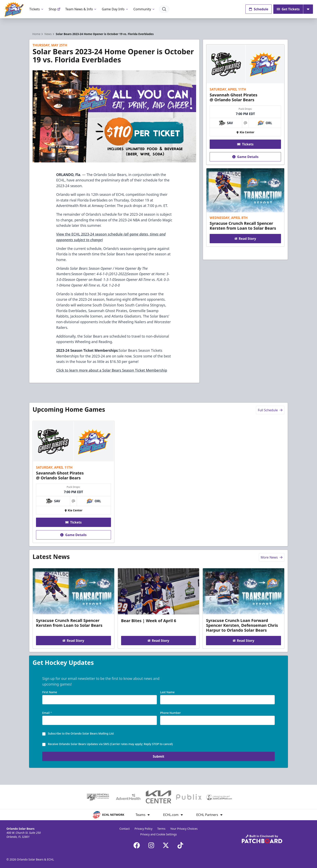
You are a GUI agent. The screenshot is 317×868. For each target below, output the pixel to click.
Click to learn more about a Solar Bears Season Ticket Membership (112, 370)
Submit (159, 757)
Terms (161, 829)
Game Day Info (115, 9)
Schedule (259, 9)
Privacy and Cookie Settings (159, 834)
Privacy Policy (144, 829)
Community (144, 9)
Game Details (245, 157)
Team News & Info (81, 9)
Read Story (245, 239)
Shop (55, 9)
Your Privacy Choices (184, 829)
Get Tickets (288, 9)
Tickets (37, 9)
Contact (125, 829)
